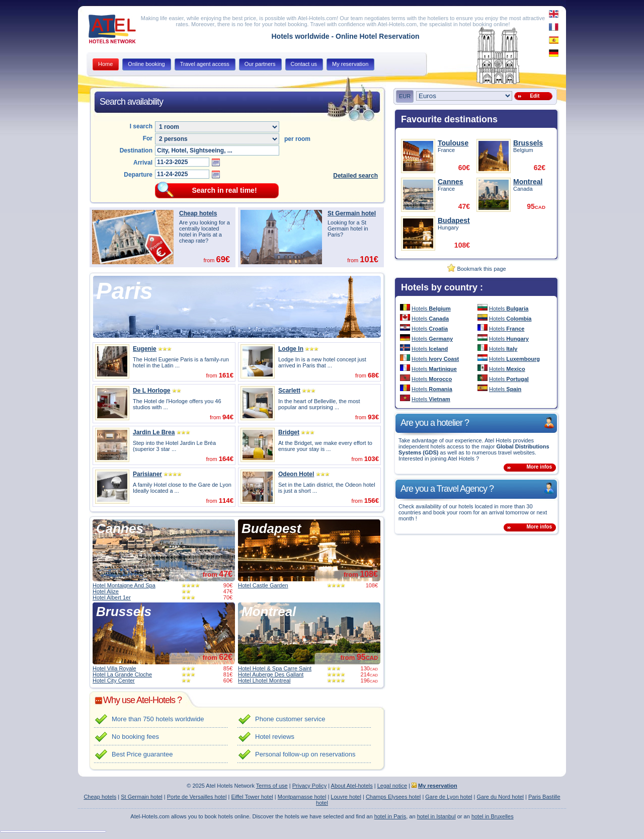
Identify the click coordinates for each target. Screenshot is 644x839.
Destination (136, 150)
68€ (373, 375)
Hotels (431, 309)
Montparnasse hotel (302, 797)
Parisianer (147, 474)
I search (141, 126)
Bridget (289, 432)
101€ (369, 259)
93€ (373, 417)
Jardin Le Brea (154, 432)
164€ (226, 459)
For (148, 138)
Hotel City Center (114, 680)
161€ (226, 375)
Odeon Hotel (296, 474)
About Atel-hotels (352, 786)
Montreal (269, 612)
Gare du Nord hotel (500, 797)
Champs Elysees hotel (393, 797)
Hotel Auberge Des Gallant (271, 674)
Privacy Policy (309, 786)
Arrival (143, 163)
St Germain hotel (352, 213)
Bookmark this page (476, 269)
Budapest (271, 528)
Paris (125, 291)
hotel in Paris (390, 816)
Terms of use (272, 786)
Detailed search (355, 176)
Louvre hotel (346, 797)
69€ (223, 259)
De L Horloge (151, 391)
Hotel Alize (106, 591)
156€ (372, 501)
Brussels (124, 612)
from (218, 575)
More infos (539, 467)
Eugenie (145, 349)
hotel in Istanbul (436, 816)
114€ (226, 501)
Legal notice (392, 786)
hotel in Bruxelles (493, 816)
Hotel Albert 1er (112, 597)
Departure (138, 175)
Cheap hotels (198, 213)
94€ (228, 417)
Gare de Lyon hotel (449, 797)
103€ (372, 459)
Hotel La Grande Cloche (122, 674)
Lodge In (291, 349)
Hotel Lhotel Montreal (264, 680)
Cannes (120, 528)
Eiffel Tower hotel (252, 797)
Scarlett (289, 391)
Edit (533, 96)
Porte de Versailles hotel (197, 797)
